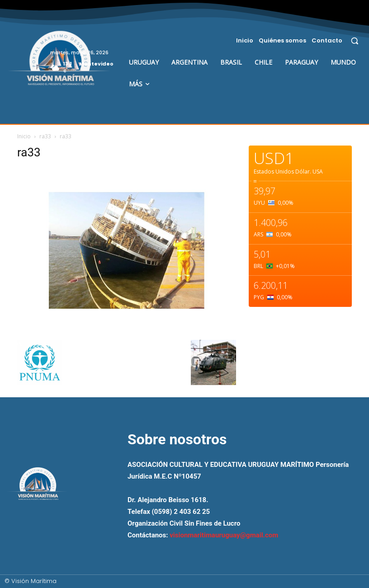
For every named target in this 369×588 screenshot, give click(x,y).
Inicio (24, 136)
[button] (355, 40)
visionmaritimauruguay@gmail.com (224, 535)
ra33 (45, 136)
